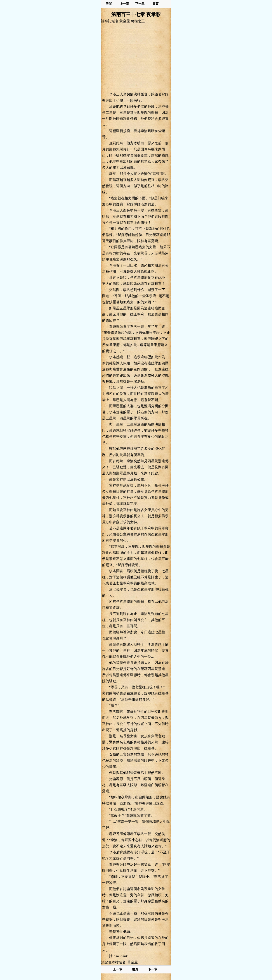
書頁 (155, 4)
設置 (109, 4)
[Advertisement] (136, 57)
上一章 (124, 4)
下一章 (140, 4)
